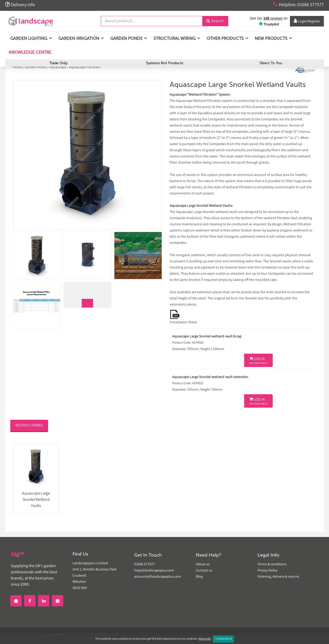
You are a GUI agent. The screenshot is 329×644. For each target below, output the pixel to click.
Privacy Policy (267, 571)
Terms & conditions (272, 565)
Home (18, 67)
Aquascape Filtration (85, 67)
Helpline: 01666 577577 (299, 5)
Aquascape (58, 67)
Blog (199, 577)
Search (215, 21)
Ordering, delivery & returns (278, 577)
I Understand (223, 639)
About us (203, 565)
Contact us (204, 571)
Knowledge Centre (29, 52)
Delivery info (20, 5)
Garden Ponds (36, 67)
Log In (258, 361)
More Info (205, 639)
